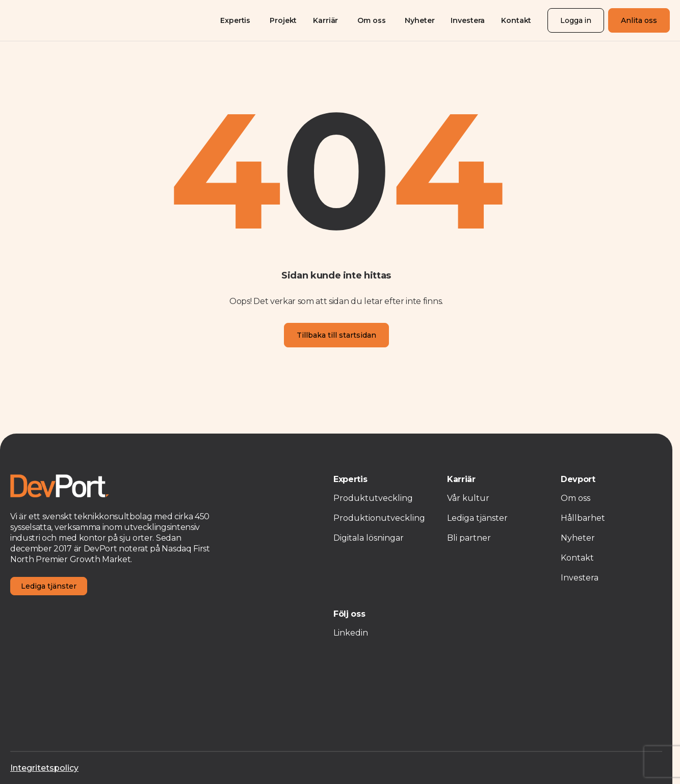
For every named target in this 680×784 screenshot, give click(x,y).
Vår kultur (468, 498)
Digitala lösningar (369, 538)
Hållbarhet (583, 518)
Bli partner (469, 538)
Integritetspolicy (44, 768)
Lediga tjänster (49, 586)
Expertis (235, 20)
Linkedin (351, 633)
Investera (468, 20)
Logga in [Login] (576, 20)
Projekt (283, 20)
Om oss (371, 20)
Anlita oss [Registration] (639, 20)
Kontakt (516, 20)
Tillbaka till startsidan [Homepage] (336, 335)
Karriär (325, 20)
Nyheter (420, 20)
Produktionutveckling (379, 518)
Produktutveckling (373, 498)
